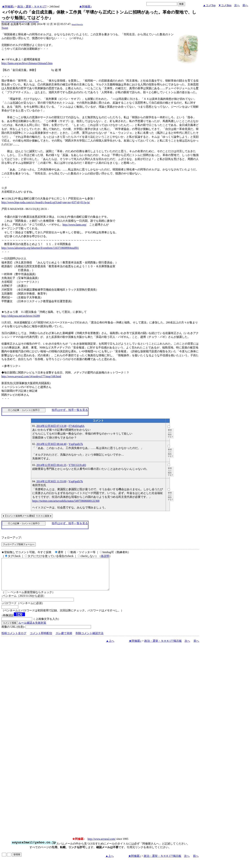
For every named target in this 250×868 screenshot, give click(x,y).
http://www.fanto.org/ (74, 225)
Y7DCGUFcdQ (77, 465)
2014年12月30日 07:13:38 (51, 426)
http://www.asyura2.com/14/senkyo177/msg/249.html (20, 21)
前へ (245, 5)
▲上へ (110, 647)
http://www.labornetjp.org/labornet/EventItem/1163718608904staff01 (40, 248)
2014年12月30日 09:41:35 (51, 465)
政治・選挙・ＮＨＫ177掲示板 (163, 647)
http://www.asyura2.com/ (102, 845)
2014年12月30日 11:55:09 (51, 481)
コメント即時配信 (41, 639)
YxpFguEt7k (76, 444)
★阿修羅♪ (8, 7)
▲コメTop (209, 5)
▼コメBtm (225, 5)
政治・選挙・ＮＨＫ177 (32, 7)
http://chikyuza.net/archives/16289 (21, 316)
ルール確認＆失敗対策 (32, 629)
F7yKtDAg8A (77, 426)
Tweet (5, 28)
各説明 (105, 556)
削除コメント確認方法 (90, 639)
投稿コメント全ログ (14, 639)
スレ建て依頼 (64, 639)
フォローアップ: (11, 538)
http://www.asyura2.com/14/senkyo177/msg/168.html (31, 376)
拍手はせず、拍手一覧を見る (70, 410)
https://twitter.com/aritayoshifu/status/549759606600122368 (66, 501)
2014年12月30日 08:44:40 (51, 444)
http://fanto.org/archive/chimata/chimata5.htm (27, 63)
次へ (237, 5)
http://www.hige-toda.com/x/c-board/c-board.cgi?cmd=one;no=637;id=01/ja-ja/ (46, 202)
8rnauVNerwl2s (77, 24)
